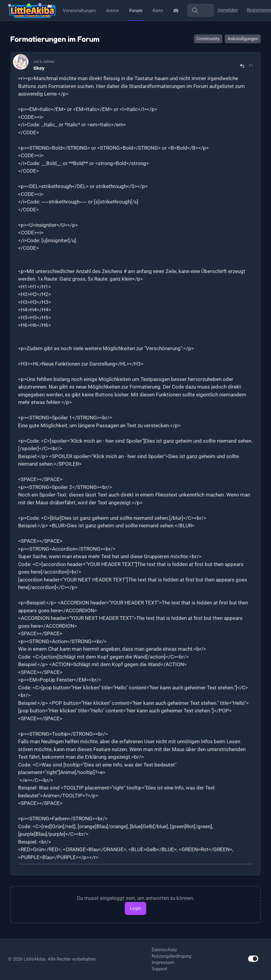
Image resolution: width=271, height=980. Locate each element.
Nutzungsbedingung (171, 956)
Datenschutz (164, 950)
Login (135, 908)
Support (160, 969)
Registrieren (259, 10)
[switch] (253, 959)
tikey (39, 68)
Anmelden (228, 10)
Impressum (163, 962)
